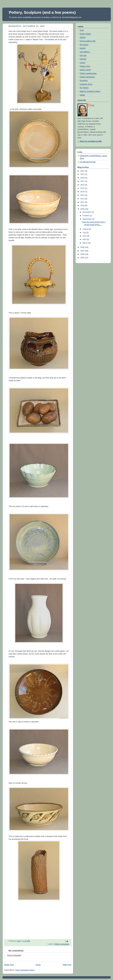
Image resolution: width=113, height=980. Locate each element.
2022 (83, 171)
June (85, 236)
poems (83, 63)
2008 (83, 247)
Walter (83, 95)
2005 (83, 258)
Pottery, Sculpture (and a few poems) (42, 12)
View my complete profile (91, 141)
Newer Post (9, 965)
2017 (83, 181)
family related (85, 34)
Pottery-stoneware (62, 944)
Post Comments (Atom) (25, 970)
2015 (83, 188)
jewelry (83, 48)
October (86, 216)
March (85, 243)
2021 (83, 174)
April (85, 239)
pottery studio (85, 70)
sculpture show (86, 84)
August (86, 229)
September (87, 219)
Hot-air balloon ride (88, 41)
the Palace (84, 88)
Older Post (67, 965)
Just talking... (85, 52)
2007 (83, 251)
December (87, 212)
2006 (83, 254)
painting (83, 59)
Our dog (83, 55)
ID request (84, 45)
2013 (83, 195)
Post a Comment (14, 955)
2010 (83, 206)
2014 (83, 192)
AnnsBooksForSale (88, 162)
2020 (83, 178)
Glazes (83, 37)
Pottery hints (85, 66)
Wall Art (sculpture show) (90, 91)
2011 (83, 202)
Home (38, 965)
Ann (93, 105)
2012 (83, 199)
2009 (83, 209)
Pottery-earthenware (88, 73)
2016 (83, 185)
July (84, 233)
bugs (82, 30)
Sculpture (84, 81)
